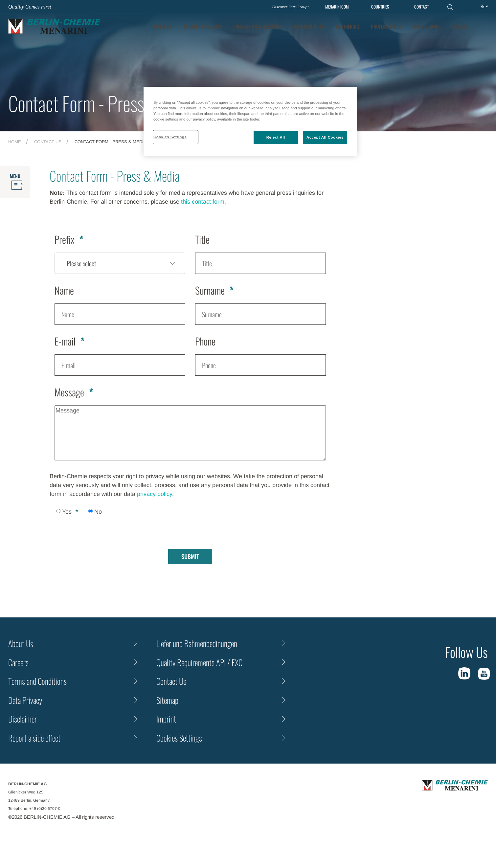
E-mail (65, 341)
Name (64, 290)
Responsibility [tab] (309, 26)
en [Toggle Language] (483, 6)
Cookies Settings (179, 738)
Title (202, 239)
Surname (210, 290)
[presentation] (100, 530)
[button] (483, 26)
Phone (205, 341)
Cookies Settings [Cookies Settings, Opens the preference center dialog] (170, 137)
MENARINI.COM (337, 7)
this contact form (203, 202)
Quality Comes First (30, 7)
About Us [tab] (162, 26)
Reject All (276, 137)
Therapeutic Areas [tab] (203, 26)
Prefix (64, 239)
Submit (190, 556)
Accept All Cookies (325, 137)
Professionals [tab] (386, 26)
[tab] (258, 26)
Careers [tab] (459, 26)
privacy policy (155, 494)
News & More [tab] (426, 26)
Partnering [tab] (347, 26)
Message (69, 392)
